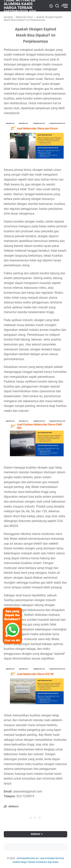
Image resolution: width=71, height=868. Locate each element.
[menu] (64, 6)
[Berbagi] (11, 806)
